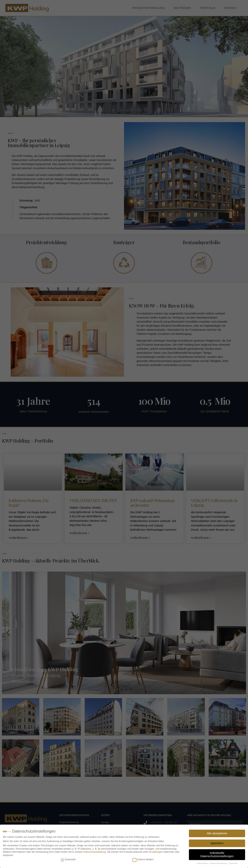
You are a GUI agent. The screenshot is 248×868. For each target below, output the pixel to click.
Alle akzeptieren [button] (217, 833)
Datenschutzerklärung (95, 852)
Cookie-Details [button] (202, 863)
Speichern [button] (217, 843)
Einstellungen (156, 852)
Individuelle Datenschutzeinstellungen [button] (217, 854)
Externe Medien (143, 859)
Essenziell (68, 859)
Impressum (233, 863)
